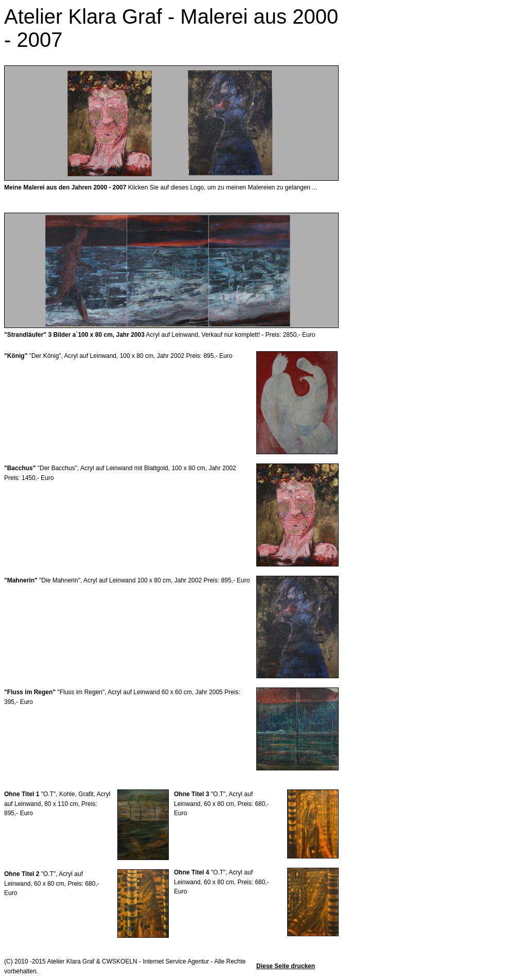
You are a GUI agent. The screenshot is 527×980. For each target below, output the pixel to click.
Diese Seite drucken (286, 966)
